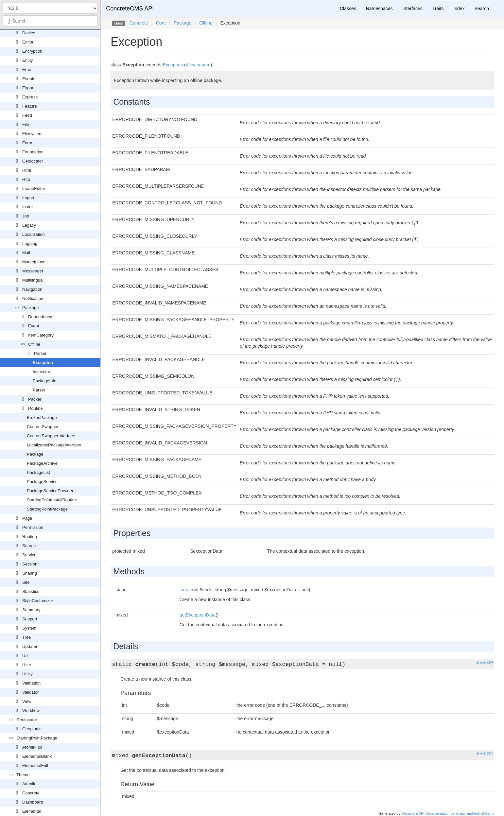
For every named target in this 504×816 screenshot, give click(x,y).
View (27, 701)
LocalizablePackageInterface (54, 445)
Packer (35, 399)
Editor (28, 42)
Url (25, 656)
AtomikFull (32, 747)
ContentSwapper (43, 427)
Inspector (41, 372)
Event (34, 326)
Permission (33, 527)
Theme (23, 775)
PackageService (42, 482)
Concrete (31, 793)
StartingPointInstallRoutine (52, 500)
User (27, 665)
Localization (34, 234)
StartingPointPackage (47, 509)
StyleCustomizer (38, 601)
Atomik (29, 784)
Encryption (32, 51)
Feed (27, 115)
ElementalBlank (37, 756)
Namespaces (379, 9)
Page (27, 518)
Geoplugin (32, 729)
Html (27, 170)
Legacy (29, 225)
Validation (31, 683)
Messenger (33, 271)
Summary (31, 610)
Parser (40, 353)
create (186, 590)
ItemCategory (41, 335)
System (29, 628)
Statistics (31, 591)
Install (28, 207)
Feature (30, 106)
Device (29, 33)
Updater (30, 646)
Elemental (32, 811)
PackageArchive (42, 463)
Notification (33, 298)
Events (29, 79)
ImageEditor (34, 189)
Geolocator (33, 161)
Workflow (31, 711)
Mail (26, 253)
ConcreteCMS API (130, 9)
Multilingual (33, 280)
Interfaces (412, 9)
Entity (28, 60)
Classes (348, 9)
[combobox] (50, 21)
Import (28, 198)
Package (31, 308)
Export (28, 88)
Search (29, 546)
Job (26, 216)
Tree (26, 637)
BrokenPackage (42, 417)
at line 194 (485, 662)
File (26, 124)
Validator (30, 692)
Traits (438, 9)
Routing (30, 537)
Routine (35, 408)
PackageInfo (44, 381)
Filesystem (32, 134)
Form (27, 143)
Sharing (30, 573)
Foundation (33, 152)
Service (29, 555)
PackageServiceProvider (50, 491)
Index (459, 9)
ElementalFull (35, 765)
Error (27, 69)
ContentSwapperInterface (51, 436)
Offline (34, 344)
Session (30, 564)
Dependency (40, 317)
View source (198, 65)
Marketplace (34, 262)
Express (30, 97)
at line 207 (485, 753)
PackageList (38, 472)
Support (30, 619)
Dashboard (33, 802)
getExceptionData (198, 615)
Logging (30, 243)
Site (26, 582)
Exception (43, 363)
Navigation (32, 289)
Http (26, 179)
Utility (27, 674)
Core (161, 23)
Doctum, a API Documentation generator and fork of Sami (447, 813)
